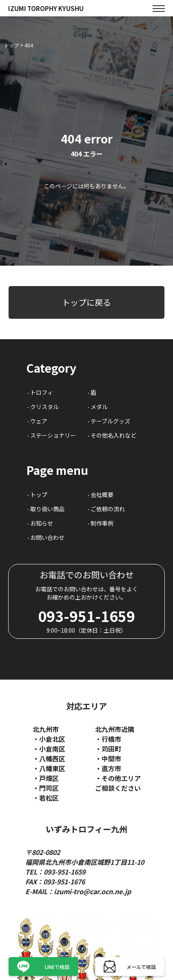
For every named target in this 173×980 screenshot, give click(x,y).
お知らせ (42, 523)
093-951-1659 (86, 616)
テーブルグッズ (110, 421)
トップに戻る (86, 302)
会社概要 (102, 494)
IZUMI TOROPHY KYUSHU (46, 8)
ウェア (39, 421)
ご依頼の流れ (108, 509)
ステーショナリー (53, 435)
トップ (39, 494)
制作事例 (102, 523)
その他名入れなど (113, 435)
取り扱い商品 (47, 509)
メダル (99, 407)
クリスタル (44, 407)
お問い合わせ (47, 537)
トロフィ (42, 392)
